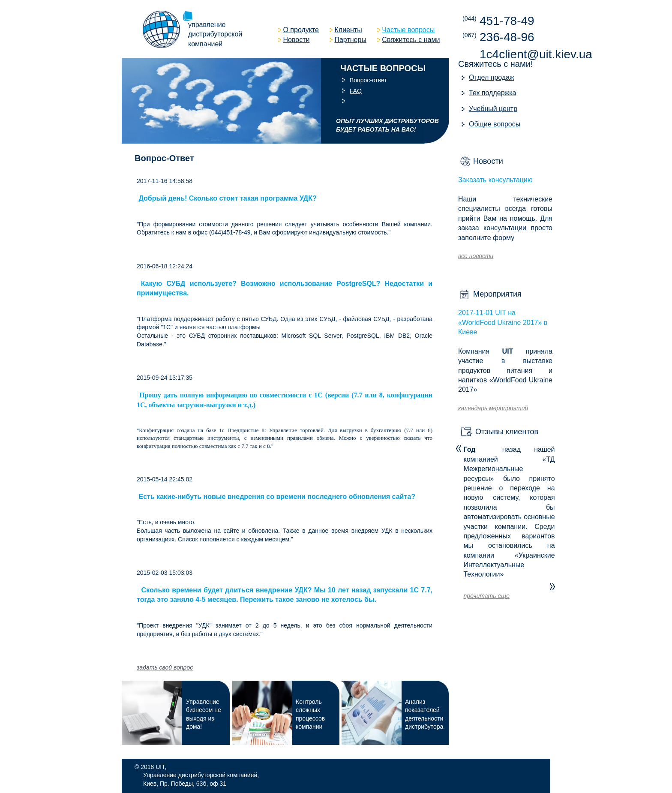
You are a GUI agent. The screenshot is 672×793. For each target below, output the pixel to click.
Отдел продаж (492, 77)
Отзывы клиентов (507, 432)
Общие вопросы (495, 124)
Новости (488, 161)
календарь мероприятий (493, 408)
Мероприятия (497, 294)
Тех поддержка (493, 93)
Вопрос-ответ (368, 80)
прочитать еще (486, 596)
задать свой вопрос (165, 667)
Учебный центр (493, 109)
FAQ (356, 91)
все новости (476, 256)
